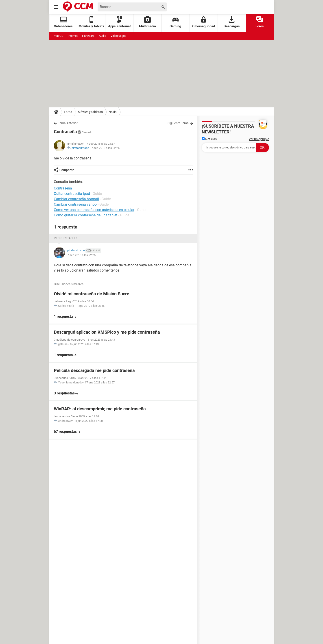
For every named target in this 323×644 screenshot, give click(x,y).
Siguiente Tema (178, 123)
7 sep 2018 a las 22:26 (105, 148)
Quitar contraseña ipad (72, 194)
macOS (59, 36)
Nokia (113, 112)
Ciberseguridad (204, 22)
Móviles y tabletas (90, 112)
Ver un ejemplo (259, 139)
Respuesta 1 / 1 (66, 238)
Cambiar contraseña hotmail (76, 199)
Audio (103, 36)
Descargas (232, 22)
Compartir (67, 170)
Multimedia (147, 22)
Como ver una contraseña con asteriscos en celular (94, 210)
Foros (260, 22)
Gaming (175, 22)
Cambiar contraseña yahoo (75, 204)
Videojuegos (118, 36)
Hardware (88, 36)
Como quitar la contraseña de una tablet (86, 215)
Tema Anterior (68, 123)
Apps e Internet (119, 22)
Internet (73, 36)
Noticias (209, 139)
